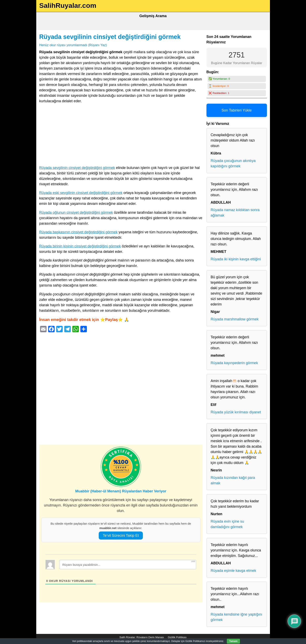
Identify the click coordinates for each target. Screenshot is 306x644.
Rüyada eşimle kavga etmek (233, 571)
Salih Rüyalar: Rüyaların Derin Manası (142, 637)
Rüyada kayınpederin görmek (234, 363)
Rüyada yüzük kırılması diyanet (236, 412)
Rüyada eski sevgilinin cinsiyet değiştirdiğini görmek (81, 193)
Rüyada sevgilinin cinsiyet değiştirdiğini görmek (110, 37)
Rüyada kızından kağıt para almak (233, 480)
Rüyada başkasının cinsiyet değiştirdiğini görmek (78, 232)
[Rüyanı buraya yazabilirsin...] (128, 565)
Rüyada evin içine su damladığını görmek (227, 524)
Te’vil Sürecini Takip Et (121, 536)
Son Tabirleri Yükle (237, 110)
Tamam (233, 641)
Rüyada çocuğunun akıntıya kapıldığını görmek (233, 163)
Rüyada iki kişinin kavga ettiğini (236, 259)
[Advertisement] (121, 135)
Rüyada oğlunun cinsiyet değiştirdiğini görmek (76, 213)
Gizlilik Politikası (177, 637)
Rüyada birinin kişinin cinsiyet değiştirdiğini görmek (80, 246)
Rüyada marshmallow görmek (235, 319)
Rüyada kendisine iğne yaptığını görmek (237, 617)
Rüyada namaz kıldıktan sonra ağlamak (235, 213)
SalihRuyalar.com (68, 5)
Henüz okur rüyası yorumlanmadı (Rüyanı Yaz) (73, 45)
